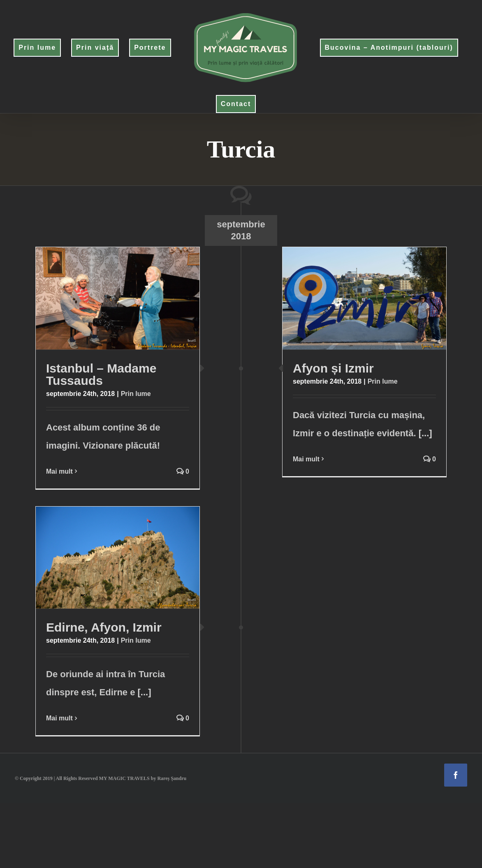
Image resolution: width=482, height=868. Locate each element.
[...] (425, 433)
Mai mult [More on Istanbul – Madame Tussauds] (59, 471)
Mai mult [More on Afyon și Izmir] (306, 459)
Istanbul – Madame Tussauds (101, 374)
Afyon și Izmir (333, 368)
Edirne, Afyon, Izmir (104, 627)
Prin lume (136, 394)
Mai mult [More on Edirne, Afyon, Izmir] (59, 718)
